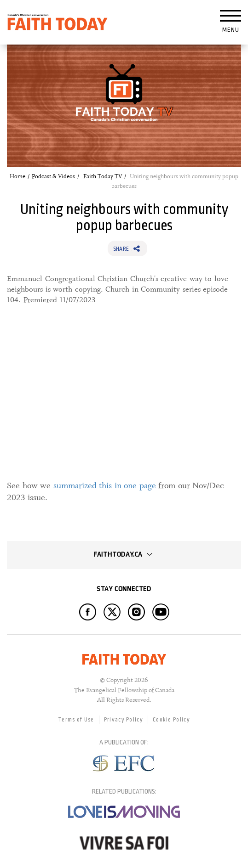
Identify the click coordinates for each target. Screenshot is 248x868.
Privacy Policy (124, 720)
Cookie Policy (171, 720)
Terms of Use (76, 720)
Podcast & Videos (53, 176)
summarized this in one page (105, 485)
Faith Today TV (103, 176)
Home (17, 176)
